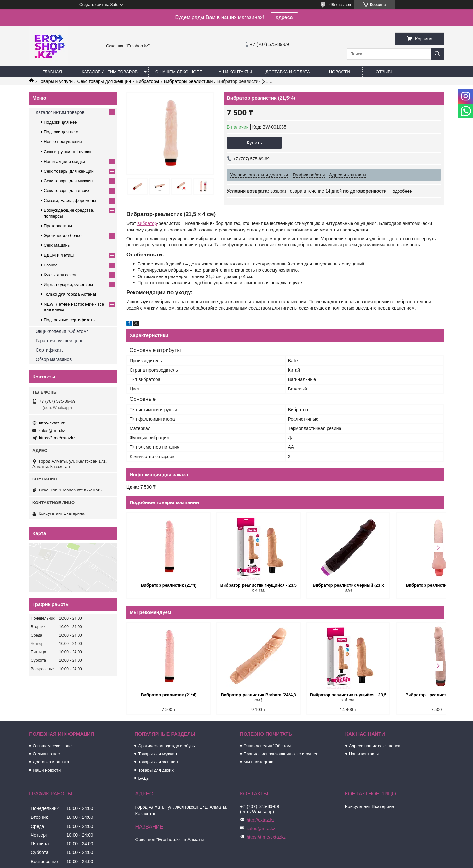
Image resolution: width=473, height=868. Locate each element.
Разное (51, 265)
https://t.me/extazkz (57, 438)
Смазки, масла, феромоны (70, 201)
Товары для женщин (158, 762)
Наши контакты (234, 72)
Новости (340, 72)
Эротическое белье (63, 236)
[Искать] (437, 54)
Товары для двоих (156, 770)
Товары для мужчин (157, 754)
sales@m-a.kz (52, 430)
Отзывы (385, 72)
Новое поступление (63, 142)
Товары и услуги (55, 81)
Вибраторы (147, 81)
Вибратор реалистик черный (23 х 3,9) (325, 588)
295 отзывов (340, 5)
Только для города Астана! (70, 294)
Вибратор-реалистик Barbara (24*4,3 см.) (245, 697)
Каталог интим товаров (110, 72)
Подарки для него (61, 132)
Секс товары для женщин (104, 81)
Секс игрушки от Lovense (68, 152)
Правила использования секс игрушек (281, 754)
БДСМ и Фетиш (59, 255)
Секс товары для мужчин (68, 181)
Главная (52, 72)
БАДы (144, 778)
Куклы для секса (60, 275)
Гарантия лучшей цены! (61, 341)
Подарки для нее (60, 122)
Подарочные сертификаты (69, 320)
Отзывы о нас (46, 754)
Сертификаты (50, 350)
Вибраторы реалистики (188, 81)
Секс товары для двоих (67, 191)
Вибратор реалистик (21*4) (164, 585)
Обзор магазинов (54, 359)
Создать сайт (91, 5)
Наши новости (47, 770)
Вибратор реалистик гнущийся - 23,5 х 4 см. (245, 588)
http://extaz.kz (52, 423)
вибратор (147, 223)
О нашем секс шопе (179, 72)
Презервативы (58, 226)
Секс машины (57, 245)
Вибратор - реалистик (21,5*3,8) (406, 695)
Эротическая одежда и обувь (166, 746)
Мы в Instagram (259, 762)
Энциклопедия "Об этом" (62, 331)
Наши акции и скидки (64, 161)
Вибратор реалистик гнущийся (406, 585)
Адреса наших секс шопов (375, 746)
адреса (284, 17)
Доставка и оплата (288, 72)
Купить (254, 143)
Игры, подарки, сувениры (68, 284)
